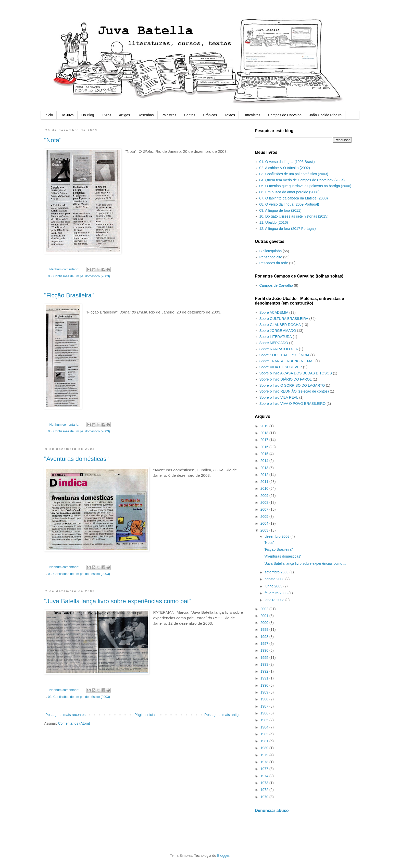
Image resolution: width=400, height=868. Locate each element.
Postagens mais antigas (223, 715)
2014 (265, 461)
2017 (265, 440)
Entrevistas (251, 115)
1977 (265, 769)
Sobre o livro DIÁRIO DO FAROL (286, 379)
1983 (265, 734)
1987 (265, 706)
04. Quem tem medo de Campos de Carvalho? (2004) (302, 180)
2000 (265, 623)
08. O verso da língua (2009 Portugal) (289, 204)
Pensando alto (271, 257)
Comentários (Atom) (74, 723)
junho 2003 (274, 586)
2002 (265, 609)
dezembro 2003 (277, 536)
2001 (265, 616)
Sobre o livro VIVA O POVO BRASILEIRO (293, 404)
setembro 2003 (277, 572)
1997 (265, 644)
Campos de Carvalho (285, 115)
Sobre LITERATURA (276, 337)
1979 (265, 755)
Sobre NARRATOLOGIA (279, 349)
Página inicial (145, 715)
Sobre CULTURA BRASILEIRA (284, 319)
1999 (265, 630)
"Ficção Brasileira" (69, 295)
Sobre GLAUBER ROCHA (280, 325)
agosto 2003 (275, 579)
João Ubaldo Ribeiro (325, 115)
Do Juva (67, 115)
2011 (265, 482)
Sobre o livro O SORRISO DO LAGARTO (292, 385)
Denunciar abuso (272, 810)
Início (49, 115)
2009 (265, 496)
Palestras (169, 115)
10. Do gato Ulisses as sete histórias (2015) (294, 216)
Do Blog (88, 115)
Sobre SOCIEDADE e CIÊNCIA (284, 355)
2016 (265, 447)
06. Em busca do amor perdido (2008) (290, 192)
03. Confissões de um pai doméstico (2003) (79, 276)
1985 (265, 720)
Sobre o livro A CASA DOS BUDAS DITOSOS (296, 373)
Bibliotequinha (271, 251)
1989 (265, 692)
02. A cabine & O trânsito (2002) (285, 168)
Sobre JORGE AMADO (278, 331)
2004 (265, 523)
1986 (265, 713)
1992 (265, 671)
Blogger (223, 856)
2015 (265, 454)
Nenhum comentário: (65, 269)
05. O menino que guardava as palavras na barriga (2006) (305, 186)
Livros (107, 115)
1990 (265, 685)
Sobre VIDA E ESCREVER (281, 367)
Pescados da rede (274, 263)
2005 (265, 517)
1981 (265, 741)
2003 (265, 530)
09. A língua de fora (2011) (280, 210)
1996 (265, 650)
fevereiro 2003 (276, 593)
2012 (265, 475)
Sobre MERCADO (274, 343)
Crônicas (210, 115)
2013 (265, 468)
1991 (265, 678)
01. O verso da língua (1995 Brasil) (287, 162)
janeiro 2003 (275, 600)
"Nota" (53, 140)
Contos (190, 115)
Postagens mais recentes (65, 715)
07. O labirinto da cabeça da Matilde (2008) (294, 198)
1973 (265, 783)
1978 (265, 762)
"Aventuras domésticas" (76, 459)
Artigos (124, 115)
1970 (265, 797)
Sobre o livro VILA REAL (279, 397)
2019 (265, 426)
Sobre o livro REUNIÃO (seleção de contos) (294, 391)
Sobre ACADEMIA (274, 312)
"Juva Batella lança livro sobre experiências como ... (305, 563)
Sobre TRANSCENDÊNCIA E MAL (287, 361)
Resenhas (146, 115)
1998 (265, 637)
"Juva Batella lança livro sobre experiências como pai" (117, 601)
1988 (265, 699)
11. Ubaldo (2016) (274, 222)
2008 (265, 502)
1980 (265, 748)
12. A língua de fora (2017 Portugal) (288, 229)
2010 (265, 488)
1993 (265, 664)
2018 (265, 433)
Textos (230, 115)
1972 (265, 790)
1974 (265, 776)
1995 (265, 658)
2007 (265, 509)
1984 (265, 727)
